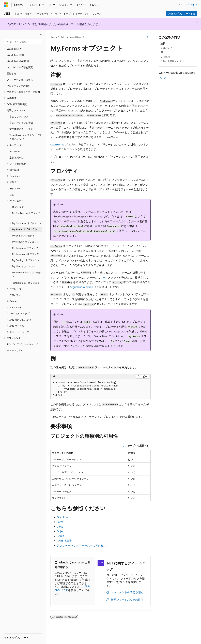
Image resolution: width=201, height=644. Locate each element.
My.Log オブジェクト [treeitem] (23, 236)
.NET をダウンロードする (182, 14)
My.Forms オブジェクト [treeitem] (25, 229)
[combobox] (23, 42)
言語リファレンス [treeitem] (19, 117)
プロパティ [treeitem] (15, 295)
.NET (63, 37)
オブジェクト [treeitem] (19, 207)
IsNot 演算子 (64, 541)
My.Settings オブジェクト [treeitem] (26, 260)
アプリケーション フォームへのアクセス (81, 545)
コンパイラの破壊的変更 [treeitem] (20, 67)
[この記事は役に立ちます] (161, 78)
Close (104, 277)
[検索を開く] (180, 5)
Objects (61, 531)
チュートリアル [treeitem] (15, 350)
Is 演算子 (62, 536)
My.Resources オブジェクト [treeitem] (27, 254)
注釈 (163, 43)
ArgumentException (81, 287)
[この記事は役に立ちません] (165, 78)
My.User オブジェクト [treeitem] (24, 266)
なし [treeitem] (12, 194)
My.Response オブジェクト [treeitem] (26, 248)
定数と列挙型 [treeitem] (17, 158)
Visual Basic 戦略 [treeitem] (15, 55)
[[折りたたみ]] (41, 35)
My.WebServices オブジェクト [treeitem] (27, 275)
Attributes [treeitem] (15, 151)
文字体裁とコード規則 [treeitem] (21, 129)
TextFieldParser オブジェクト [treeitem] (27, 283)
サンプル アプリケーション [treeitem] (21, 344)
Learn (54, 37)
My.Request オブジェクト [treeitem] (26, 242)
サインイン (191, 4)
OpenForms (57, 144)
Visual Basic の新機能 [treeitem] (18, 61)
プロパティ (166, 48)
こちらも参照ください (172, 61)
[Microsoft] (6, 5)
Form (60, 522)
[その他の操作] (148, 37)
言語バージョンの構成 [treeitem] (21, 123)
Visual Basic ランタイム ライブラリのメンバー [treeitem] (26, 137)
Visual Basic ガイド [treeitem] (17, 49)
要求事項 (165, 57)
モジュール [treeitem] (15, 188)
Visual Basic (76, 37)
